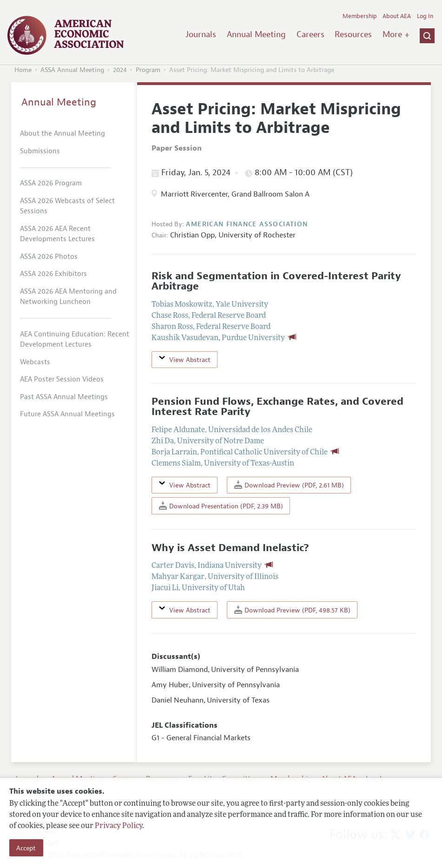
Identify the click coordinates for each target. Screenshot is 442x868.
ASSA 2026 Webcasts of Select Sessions (67, 206)
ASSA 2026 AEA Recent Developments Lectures (57, 234)
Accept (26, 848)
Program (148, 70)
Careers (310, 34)
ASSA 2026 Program (51, 183)
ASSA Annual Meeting (72, 70)
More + (396, 34)
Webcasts (35, 362)
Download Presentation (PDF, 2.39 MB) (221, 506)
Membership (360, 16)
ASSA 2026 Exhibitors (53, 274)
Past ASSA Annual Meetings (64, 397)
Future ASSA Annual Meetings (67, 414)
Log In (425, 16)
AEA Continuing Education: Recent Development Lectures (75, 340)
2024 (120, 70)
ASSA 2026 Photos (49, 257)
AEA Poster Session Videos (62, 379)
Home (23, 70)
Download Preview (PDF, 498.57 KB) (292, 610)
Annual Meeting (256, 34)
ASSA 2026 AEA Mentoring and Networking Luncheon (68, 297)
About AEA (397, 16)
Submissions (40, 151)
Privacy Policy (119, 826)
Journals (201, 34)
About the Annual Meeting (63, 134)
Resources (353, 34)
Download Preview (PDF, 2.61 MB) (289, 485)
